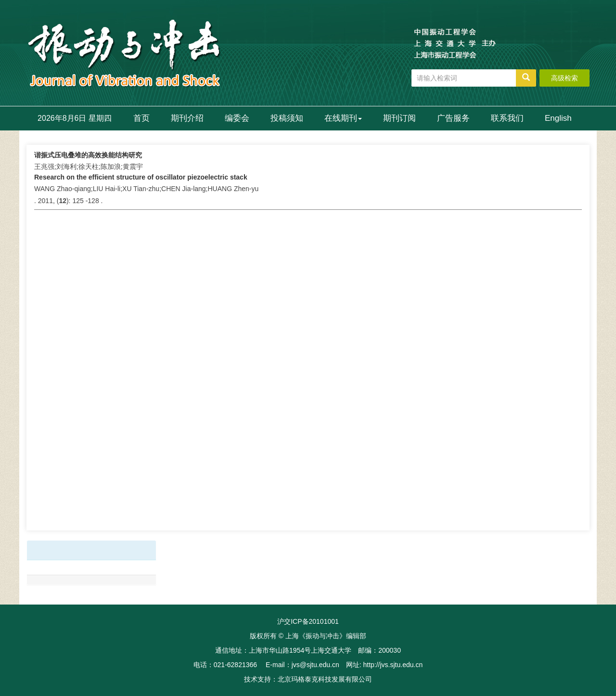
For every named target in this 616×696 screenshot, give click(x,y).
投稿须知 (287, 118)
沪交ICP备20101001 (308, 621)
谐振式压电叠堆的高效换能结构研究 (88, 155)
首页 (141, 118)
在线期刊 (343, 118)
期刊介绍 (187, 118)
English (558, 118)
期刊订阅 (399, 118)
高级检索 (565, 78)
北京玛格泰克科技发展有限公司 (325, 679)
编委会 (237, 118)
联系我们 (507, 118)
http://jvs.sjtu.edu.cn (393, 665)
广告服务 (453, 118)
